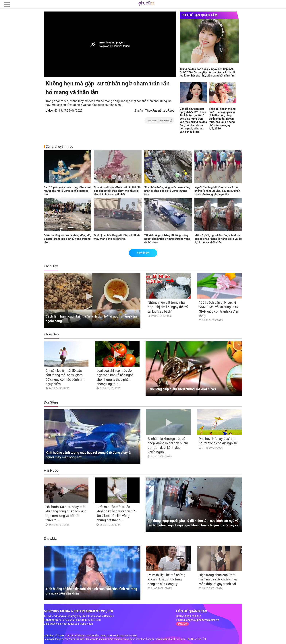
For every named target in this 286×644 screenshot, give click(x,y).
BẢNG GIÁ (182, 624)
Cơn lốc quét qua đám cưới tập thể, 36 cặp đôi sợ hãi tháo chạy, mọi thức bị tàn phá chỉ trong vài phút (117, 191)
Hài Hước (51, 470)
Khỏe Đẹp (51, 334)
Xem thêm (143, 253)
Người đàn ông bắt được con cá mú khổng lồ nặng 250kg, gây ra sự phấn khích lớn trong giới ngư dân (217, 191)
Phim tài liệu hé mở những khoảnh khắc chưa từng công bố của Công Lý (167, 579)
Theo (159, 121)
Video (49, 111)
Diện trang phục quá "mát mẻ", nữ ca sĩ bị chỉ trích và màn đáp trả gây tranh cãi (218, 579)
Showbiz (50, 539)
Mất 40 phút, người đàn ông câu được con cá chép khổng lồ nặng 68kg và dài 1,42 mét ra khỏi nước (218, 239)
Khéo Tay (51, 266)
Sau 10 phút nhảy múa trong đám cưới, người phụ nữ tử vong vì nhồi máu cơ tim (68, 191)
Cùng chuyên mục (59, 147)
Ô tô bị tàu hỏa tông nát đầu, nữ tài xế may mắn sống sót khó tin (117, 237)
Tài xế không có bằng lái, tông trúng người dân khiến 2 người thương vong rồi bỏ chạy (167, 239)
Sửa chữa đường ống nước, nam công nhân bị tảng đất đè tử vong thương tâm (167, 191)
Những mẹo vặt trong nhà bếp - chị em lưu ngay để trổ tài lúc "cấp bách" (168, 307)
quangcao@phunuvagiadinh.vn (201, 620)
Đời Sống (51, 402)
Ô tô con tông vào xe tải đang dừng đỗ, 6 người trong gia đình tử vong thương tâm (67, 239)
